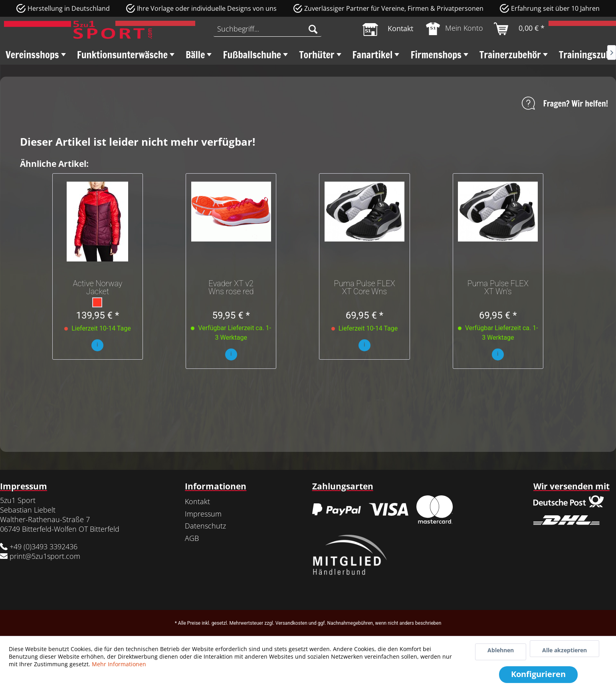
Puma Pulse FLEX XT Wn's (498, 287)
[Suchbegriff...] (267, 29)
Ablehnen (501, 650)
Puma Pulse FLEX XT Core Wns (364, 287)
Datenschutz (205, 526)
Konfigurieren (538, 674)
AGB (192, 538)
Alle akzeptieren (565, 650)
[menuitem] (267, 29)
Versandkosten (291, 623)
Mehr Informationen (119, 664)
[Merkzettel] (388, 29)
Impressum (203, 514)
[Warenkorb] (520, 29)
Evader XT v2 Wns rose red (231, 287)
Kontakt (197, 501)
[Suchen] (313, 29)
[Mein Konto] (455, 29)
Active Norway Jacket (97, 287)
